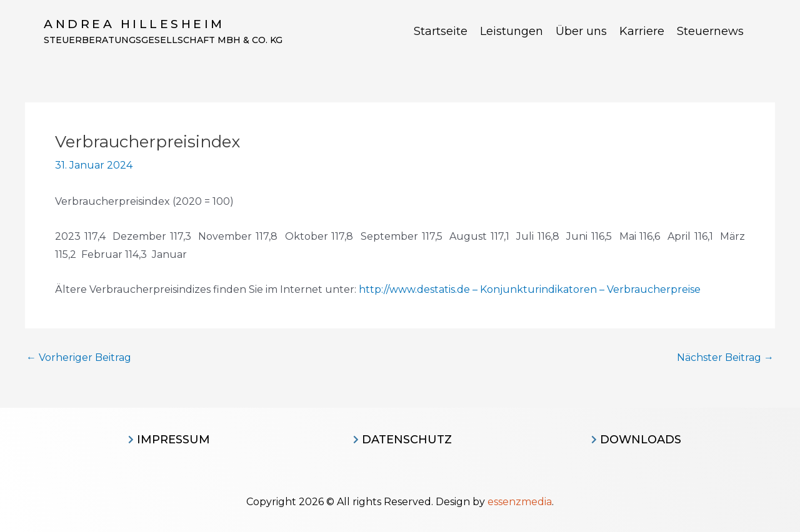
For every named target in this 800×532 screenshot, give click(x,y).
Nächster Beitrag (725, 358)
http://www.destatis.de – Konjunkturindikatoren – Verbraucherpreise (530, 289)
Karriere (642, 31)
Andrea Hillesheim (134, 24)
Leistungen (512, 31)
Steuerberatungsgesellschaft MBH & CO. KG (163, 40)
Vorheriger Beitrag (79, 358)
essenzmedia (520, 502)
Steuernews (710, 31)
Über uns (581, 31)
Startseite (441, 31)
